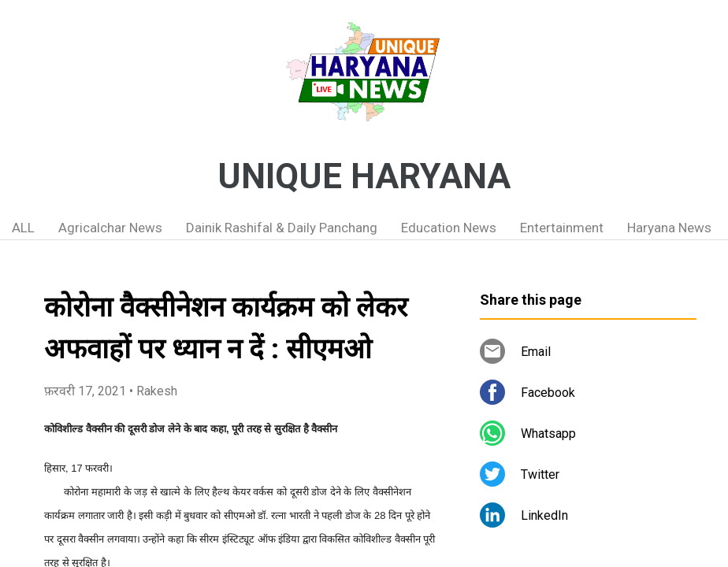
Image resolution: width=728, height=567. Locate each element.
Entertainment (562, 228)
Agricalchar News (110, 228)
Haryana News (669, 228)
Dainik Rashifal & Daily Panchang (282, 228)
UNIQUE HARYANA (364, 176)
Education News (449, 228)
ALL (23, 228)
